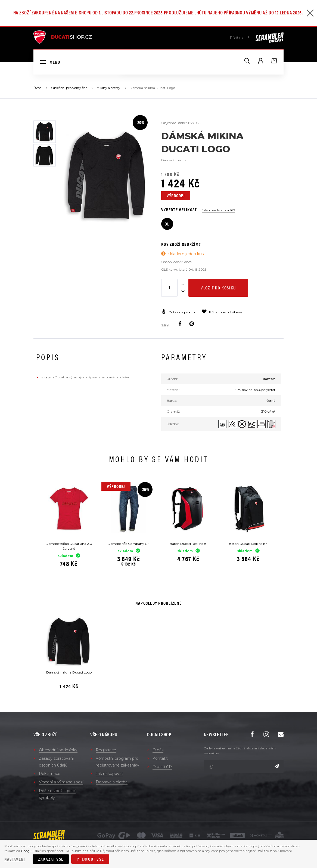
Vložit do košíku (218, 288)
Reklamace (50, 774)
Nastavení (15, 859)
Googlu (27, 851)
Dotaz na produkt (179, 312)
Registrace (106, 750)
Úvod (38, 88)
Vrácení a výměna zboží (61, 782)
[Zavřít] (310, 14)
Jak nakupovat (109, 774)
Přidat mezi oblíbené (222, 312)
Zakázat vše (51, 859)
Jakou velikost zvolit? (218, 210)
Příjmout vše (90, 859)
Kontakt (160, 758)
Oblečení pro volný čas (69, 88)
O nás (158, 750)
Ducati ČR (162, 767)
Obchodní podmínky (58, 750)
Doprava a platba (112, 782)
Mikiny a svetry (108, 88)
